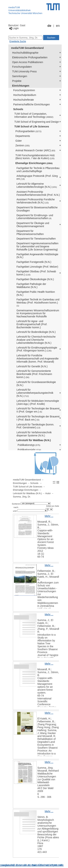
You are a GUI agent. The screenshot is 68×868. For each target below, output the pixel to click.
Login (14, 28)
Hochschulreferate (24, 100)
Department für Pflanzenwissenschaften (30, 232)
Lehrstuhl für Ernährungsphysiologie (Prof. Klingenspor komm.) (37, 349)
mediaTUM (14, 7)
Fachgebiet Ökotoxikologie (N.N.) (35, 279)
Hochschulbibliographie (25, 53)
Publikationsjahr (29, 450)
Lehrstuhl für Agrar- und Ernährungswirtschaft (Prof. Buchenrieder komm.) (32, 324)
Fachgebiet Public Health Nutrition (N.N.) (36, 293)
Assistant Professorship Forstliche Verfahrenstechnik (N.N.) (36, 201)
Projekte (17, 81)
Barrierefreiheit (40, 865)
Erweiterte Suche (18, 41)
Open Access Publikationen (28, 62)
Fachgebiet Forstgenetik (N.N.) (34, 262)
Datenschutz (23, 865)
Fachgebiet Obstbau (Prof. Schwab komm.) (36, 273)
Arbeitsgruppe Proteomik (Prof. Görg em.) (37, 177)
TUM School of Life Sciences (32, 126)
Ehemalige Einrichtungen (34, 163)
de (49, 26)
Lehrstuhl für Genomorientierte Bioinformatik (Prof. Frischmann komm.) (34, 374)
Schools (18, 109)
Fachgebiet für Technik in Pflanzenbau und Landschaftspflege (38, 170)
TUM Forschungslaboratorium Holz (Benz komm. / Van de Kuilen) (35, 157)
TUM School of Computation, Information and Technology (34, 115)
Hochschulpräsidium (25, 95)
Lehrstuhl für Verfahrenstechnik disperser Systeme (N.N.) (34, 434)
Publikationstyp (29, 445)
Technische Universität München (25, 13)
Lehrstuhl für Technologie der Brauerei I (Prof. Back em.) (38, 418)
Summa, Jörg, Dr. (22, 497)
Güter (19, 141)
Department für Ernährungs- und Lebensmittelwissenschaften (35, 217)
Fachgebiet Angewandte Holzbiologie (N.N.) (37, 256)
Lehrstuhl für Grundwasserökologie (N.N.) (36, 384)
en (58, 26)
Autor (48, 493)
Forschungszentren (24, 90)
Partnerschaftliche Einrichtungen (32, 104)
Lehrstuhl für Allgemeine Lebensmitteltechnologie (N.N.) (37, 185)
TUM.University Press (24, 71)
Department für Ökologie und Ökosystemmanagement (33, 225)
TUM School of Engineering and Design (37, 122)
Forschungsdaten (22, 67)
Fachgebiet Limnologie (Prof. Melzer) (37, 267)
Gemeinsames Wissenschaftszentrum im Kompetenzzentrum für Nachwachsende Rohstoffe (38, 314)
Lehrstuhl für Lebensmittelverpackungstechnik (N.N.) (35, 393)
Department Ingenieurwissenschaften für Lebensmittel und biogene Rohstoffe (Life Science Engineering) (37, 246)
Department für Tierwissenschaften (36, 239)
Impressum (56, 865)
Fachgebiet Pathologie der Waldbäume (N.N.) (31, 286)
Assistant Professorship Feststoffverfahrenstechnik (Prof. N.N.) (38, 193)
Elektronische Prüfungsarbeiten (30, 57)
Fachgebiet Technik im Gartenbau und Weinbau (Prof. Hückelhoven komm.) (38, 302)
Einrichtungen (21, 86)
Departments (23, 136)
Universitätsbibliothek (19, 10)
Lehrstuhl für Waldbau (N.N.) (34, 440)
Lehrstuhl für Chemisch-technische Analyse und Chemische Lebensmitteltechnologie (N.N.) (36, 340)
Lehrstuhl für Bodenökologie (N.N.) (36, 332)
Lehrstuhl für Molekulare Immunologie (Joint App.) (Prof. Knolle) (38, 402)
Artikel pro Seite (53, 506)
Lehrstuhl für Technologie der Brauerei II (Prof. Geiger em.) (38, 410)
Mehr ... (49, 516)
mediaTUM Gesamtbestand (27, 48)
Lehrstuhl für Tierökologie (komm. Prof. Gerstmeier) (35, 426)
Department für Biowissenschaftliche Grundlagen (37, 209)
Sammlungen (20, 76)
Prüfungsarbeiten (28, 131)
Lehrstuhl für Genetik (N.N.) (32, 366)
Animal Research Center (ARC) (35, 150)
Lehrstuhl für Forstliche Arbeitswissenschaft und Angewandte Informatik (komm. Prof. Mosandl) (38, 359)
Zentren (23, 145)
